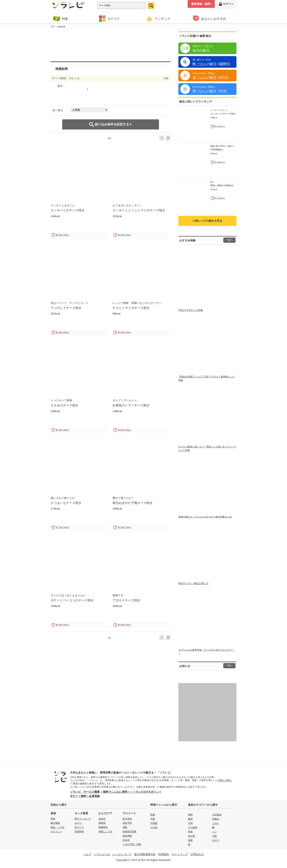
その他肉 (193, 827)
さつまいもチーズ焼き (66, 503)
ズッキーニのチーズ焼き (68, 210)
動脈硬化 (103, 827)
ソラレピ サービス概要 (85, 792)
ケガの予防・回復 (132, 844)
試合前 (126, 840)
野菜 (190, 832)
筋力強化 (127, 819)
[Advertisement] (111, 45)
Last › (168, 138)
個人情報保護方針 (145, 854)
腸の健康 (55, 823)
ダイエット (56, 832)
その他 (154, 827)
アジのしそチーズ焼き (66, 308)
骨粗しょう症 (106, 832)
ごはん (216, 823)
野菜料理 (79, 832)
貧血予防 (127, 823)
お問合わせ (197, 854)
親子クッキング (83, 819)
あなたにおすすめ (209, 19)
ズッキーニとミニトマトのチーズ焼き (139, 210)
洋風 (153, 819)
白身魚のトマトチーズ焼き (131, 405)
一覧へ (229, 240)
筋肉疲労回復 (130, 832)
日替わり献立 (225, 780)
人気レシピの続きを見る (207, 221)
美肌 (53, 819)
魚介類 (192, 836)
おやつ (78, 823)
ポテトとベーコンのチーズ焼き (72, 600)
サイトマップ (180, 854)
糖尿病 (102, 823)
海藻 (190, 840)
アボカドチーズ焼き (126, 600)
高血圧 (102, 819)
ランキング (158, 19)
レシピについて (122, 854)
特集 (60, 19)
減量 (125, 827)
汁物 (214, 836)
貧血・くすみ (58, 827)
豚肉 (190, 819)
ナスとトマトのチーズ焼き (131, 308)
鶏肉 (190, 815)
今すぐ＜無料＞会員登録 (85, 796)
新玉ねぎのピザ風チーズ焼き (133, 503)
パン (214, 832)
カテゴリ (109, 19)
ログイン (226, 4)
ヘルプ (87, 854)
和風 (153, 815)
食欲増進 (127, 836)
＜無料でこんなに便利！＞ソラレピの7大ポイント (131, 792)
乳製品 (216, 819)
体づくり (79, 827)
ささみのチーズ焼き (64, 405)
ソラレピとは (102, 854)
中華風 (154, 823)
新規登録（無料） (202, 4)
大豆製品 (217, 815)
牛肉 (190, 823)
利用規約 (164, 854)
